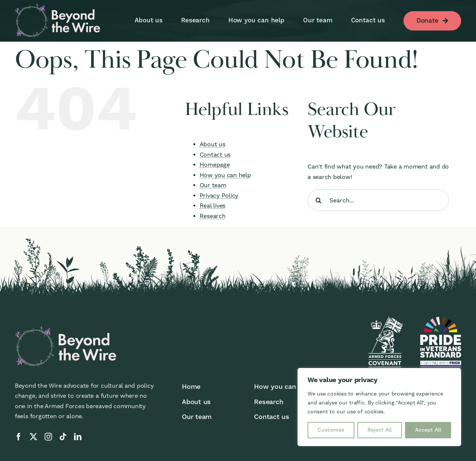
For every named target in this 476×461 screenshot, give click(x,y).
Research (213, 216)
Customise (331, 430)
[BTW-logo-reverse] (57, 7)
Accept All (428, 430)
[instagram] (48, 437)
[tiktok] (63, 437)
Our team (213, 185)
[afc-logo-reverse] (385, 319)
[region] (379, 407)
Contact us (215, 155)
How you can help (225, 175)
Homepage (215, 165)
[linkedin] (78, 437)
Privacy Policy (219, 196)
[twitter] (33, 437)
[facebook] (19, 437)
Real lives (213, 206)
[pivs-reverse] (441, 319)
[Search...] (378, 200)
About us (213, 144)
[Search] (318, 200)
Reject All (379, 430)
